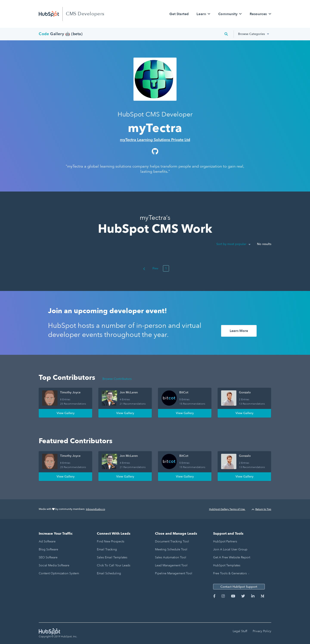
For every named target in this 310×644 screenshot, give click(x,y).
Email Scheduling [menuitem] (109, 573)
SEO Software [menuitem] (48, 557)
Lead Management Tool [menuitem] (171, 565)
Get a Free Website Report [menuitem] (232, 557)
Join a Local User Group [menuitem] (230, 549)
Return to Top (261, 509)
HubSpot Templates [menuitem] (227, 565)
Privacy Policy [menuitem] (262, 631)
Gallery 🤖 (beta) (61, 34)
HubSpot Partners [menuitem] (225, 541)
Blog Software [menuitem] (48, 549)
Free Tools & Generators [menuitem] (230, 573)
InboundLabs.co (95, 509)
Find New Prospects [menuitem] (111, 541)
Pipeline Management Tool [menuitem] (174, 573)
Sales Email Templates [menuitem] (112, 557)
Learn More (239, 331)
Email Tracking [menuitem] (107, 549)
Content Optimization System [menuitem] (59, 573)
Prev (151, 268)
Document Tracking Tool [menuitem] (172, 541)
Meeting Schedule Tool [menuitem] (171, 549)
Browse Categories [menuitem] (251, 34)
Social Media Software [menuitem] (54, 565)
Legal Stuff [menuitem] (240, 631)
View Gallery (66, 413)
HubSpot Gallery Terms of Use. (227, 509)
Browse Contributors (117, 379)
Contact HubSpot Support (239, 587)
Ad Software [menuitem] (47, 541)
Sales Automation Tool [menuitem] (171, 557)
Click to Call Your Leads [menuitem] (114, 565)
